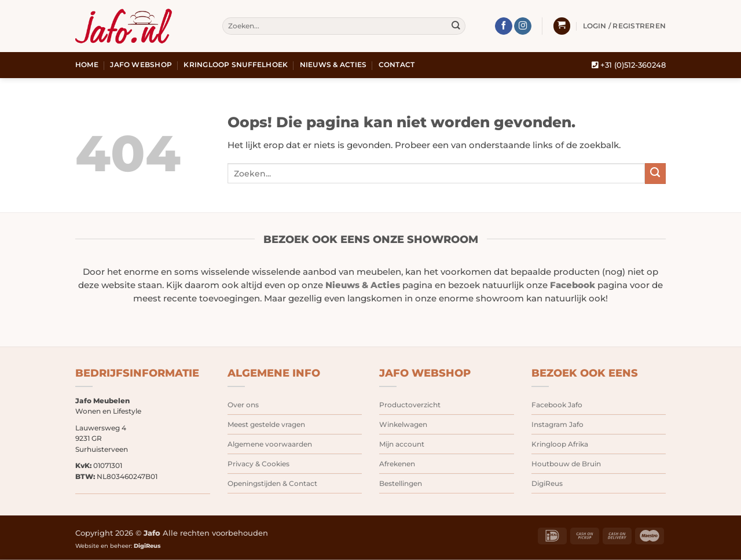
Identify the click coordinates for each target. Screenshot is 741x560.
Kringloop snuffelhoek (236, 65)
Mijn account (402, 444)
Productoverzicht (410, 405)
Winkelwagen (403, 424)
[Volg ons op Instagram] (523, 26)
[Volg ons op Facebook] (504, 26)
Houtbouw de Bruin (566, 464)
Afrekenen (397, 464)
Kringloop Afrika (560, 444)
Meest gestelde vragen (266, 424)
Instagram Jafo (557, 424)
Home (87, 65)
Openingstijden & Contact (272, 483)
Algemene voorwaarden (270, 444)
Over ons (243, 405)
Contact (397, 65)
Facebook (573, 285)
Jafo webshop (141, 65)
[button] (562, 26)
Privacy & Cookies (258, 464)
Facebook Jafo (557, 405)
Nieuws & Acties (333, 65)
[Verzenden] (456, 26)
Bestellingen (401, 483)
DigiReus (547, 483)
